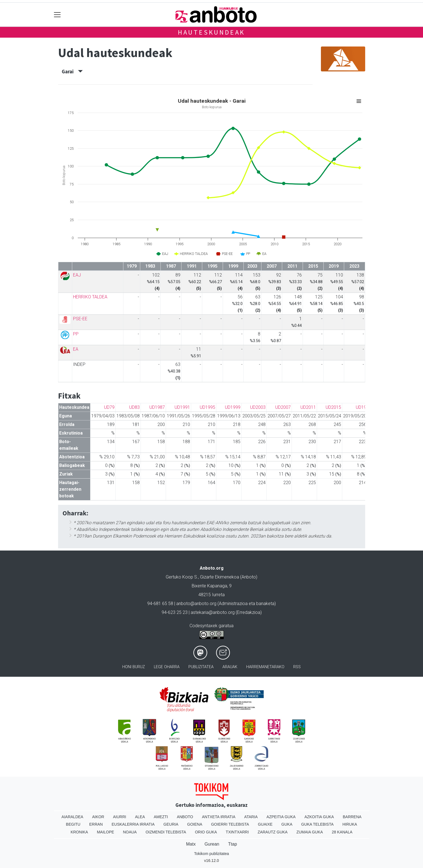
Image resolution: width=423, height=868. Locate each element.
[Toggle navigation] (57, 15)
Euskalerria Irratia (133, 824)
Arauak (230, 667)
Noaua (130, 832)
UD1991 (182, 407)
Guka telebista (317, 824)
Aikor (98, 817)
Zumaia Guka (310, 832)
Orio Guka (206, 832)
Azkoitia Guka (319, 817)
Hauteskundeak (211, 32)
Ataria (251, 817)
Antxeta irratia (219, 817)
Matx (191, 844)
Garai (72, 71)
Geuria (171, 824)
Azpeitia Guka (281, 817)
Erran (96, 824)
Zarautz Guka (273, 832)
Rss (297, 667)
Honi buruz (134, 667)
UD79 (109, 407)
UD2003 (258, 407)
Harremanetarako (265, 667)
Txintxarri (237, 832)
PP (76, 334)
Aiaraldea (72, 817)
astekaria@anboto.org (213, 612)
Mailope (105, 832)
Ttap (233, 844)
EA (76, 349)
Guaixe (265, 824)
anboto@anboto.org (196, 604)
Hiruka (350, 824)
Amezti (161, 817)
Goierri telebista (230, 824)
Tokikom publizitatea (211, 854)
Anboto (185, 817)
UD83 (134, 407)
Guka (287, 824)
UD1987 (157, 407)
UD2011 (308, 407)
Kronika (79, 832)
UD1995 (207, 407)
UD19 (361, 407)
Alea (140, 817)
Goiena (195, 824)
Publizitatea (201, 667)
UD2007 (283, 407)
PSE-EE (80, 319)
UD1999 (233, 407)
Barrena (352, 817)
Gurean (212, 844)
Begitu (73, 824)
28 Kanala (342, 832)
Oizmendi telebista (166, 832)
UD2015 (333, 407)
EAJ (77, 275)
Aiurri (120, 817)
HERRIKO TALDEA (90, 297)
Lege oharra (167, 667)
